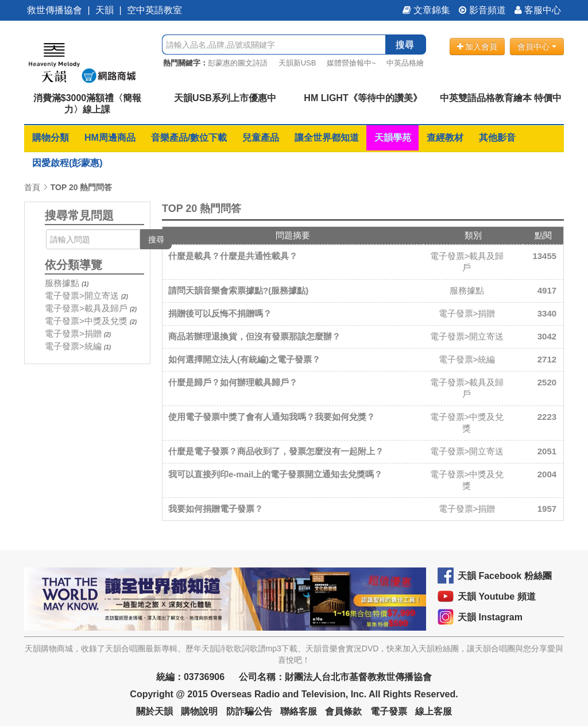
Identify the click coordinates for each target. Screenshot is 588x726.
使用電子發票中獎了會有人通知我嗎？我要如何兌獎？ (272, 417)
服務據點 (62, 283)
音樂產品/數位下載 (189, 138)
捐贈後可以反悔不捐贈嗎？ (220, 313)
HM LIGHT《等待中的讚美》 (363, 98)
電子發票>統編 (73, 346)
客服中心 (538, 10)
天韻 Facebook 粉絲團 (505, 576)
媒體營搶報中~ (351, 63)
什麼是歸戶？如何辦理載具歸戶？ (233, 382)
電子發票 (389, 711)
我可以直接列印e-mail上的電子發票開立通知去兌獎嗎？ (275, 474)
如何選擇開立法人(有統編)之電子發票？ (244, 359)
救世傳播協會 (55, 10)
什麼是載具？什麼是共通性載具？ (233, 256)
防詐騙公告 (249, 711)
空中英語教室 (154, 10)
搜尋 (405, 45)
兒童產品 (261, 138)
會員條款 (343, 711)
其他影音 (497, 138)
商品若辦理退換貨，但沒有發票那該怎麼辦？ (254, 336)
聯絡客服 (299, 711)
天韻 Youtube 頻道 (497, 596)
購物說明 (199, 711)
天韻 (105, 10)
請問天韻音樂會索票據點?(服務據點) (238, 290)
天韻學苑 (393, 138)
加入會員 (477, 47)
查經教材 (445, 138)
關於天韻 (154, 711)
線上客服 (434, 711)
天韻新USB (297, 63)
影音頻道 (482, 10)
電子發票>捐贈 (73, 333)
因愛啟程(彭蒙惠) (67, 163)
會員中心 (537, 47)
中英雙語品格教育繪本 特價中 (501, 98)
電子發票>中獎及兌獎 (86, 321)
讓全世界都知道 (327, 138)
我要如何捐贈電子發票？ (216, 509)
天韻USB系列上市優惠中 (225, 98)
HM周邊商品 (110, 138)
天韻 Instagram (490, 617)
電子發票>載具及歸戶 (86, 308)
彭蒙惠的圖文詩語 (238, 63)
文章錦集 (426, 10)
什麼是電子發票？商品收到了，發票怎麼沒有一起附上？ (276, 451)
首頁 (32, 187)
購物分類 (51, 138)
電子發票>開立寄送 (82, 296)
